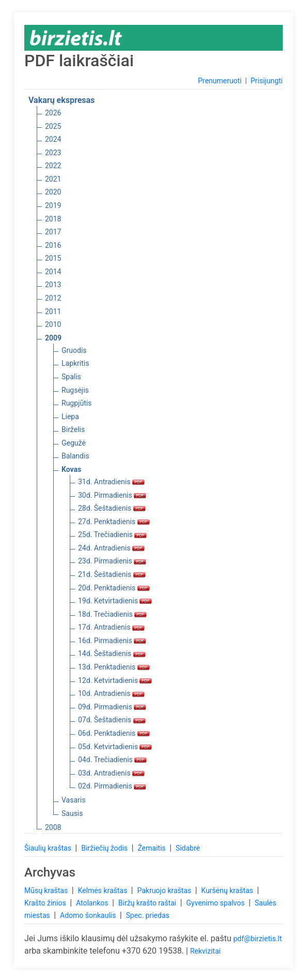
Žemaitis (152, 848)
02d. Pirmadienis (112, 786)
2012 (53, 298)
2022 (53, 166)
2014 (53, 272)
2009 (53, 338)
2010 (53, 324)
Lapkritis (75, 363)
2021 (53, 179)
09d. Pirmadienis (112, 707)
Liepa (70, 417)
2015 (53, 258)
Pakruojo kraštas (165, 890)
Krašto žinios (46, 903)
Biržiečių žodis (105, 848)
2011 (53, 311)
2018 (53, 219)
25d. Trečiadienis (112, 534)
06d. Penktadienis (114, 733)
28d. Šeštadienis (112, 508)
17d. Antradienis (111, 627)
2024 (53, 139)
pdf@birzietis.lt (257, 939)
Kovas (71, 469)
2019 (53, 205)
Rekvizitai (205, 951)
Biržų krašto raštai (148, 903)
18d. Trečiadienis (112, 614)
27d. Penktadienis (114, 522)
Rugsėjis (75, 390)
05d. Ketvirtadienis (115, 747)
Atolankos (93, 903)
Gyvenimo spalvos (216, 903)
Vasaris (73, 800)
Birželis (73, 429)
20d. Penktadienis (114, 588)
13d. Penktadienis (114, 667)
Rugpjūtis (76, 403)
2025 (53, 126)
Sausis (72, 813)
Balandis (75, 456)
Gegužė (74, 443)
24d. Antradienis (111, 548)
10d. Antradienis (111, 693)
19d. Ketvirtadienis (115, 601)
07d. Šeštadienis (112, 720)
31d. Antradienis (111, 482)
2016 (53, 245)
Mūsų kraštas (47, 890)
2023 (53, 153)
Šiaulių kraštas (49, 848)
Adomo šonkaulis (89, 915)
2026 (53, 113)
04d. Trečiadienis (112, 760)
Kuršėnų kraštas (228, 890)
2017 (53, 232)
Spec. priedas (147, 915)
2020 (53, 192)
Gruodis (74, 350)
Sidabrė (188, 848)
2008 (53, 827)
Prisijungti (267, 81)
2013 (53, 285)
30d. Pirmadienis (112, 495)
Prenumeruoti (220, 81)
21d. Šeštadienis (112, 574)
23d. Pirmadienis (112, 561)
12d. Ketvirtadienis (115, 680)
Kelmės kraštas (103, 890)
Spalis (71, 377)
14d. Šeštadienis (112, 654)
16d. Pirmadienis (112, 641)
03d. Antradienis (111, 773)
